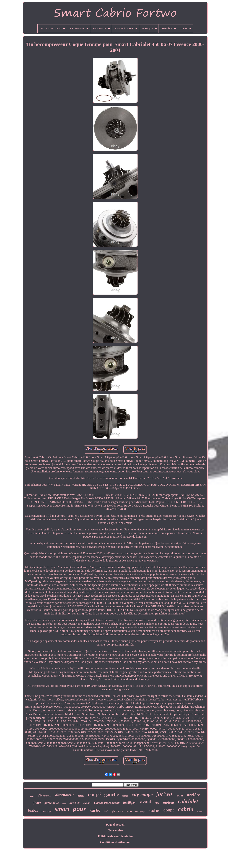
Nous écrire (115, 830)
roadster (154, 811)
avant (146, 802)
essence (200, 812)
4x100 (87, 803)
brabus (33, 810)
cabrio (186, 809)
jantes (125, 796)
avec (64, 804)
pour (80, 809)
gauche (111, 794)
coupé (94, 794)
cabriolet (188, 801)
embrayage (140, 811)
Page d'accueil (115, 825)
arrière (193, 795)
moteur (169, 802)
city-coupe (142, 794)
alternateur (65, 795)
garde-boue (52, 803)
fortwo (164, 794)
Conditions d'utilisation (115, 842)
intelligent (130, 803)
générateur (117, 811)
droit (106, 811)
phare (37, 803)
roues (179, 795)
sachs (129, 811)
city (157, 803)
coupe (169, 810)
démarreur (45, 795)
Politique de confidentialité (115, 836)
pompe (81, 796)
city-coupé (46, 811)
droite (74, 803)
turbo (95, 810)
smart (62, 809)
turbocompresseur (107, 803)
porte (32, 796)
